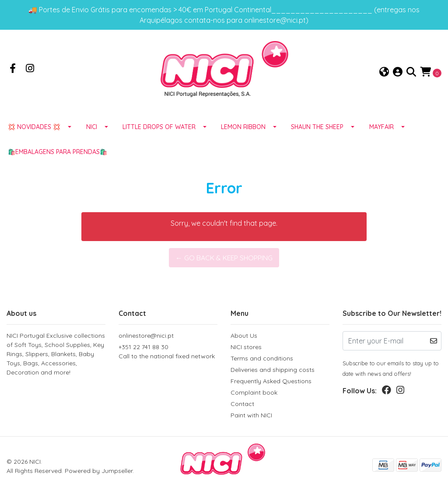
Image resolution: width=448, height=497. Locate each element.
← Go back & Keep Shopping (224, 259)
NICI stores (246, 349)
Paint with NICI (251, 417)
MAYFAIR (381, 128)
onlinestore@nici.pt (146, 337)
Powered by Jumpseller (99, 472)
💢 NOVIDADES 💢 (34, 128)
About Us (244, 337)
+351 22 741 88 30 (168, 354)
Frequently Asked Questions (271, 383)
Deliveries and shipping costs (273, 371)
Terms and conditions (262, 360)
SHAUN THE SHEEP (317, 128)
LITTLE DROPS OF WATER (159, 128)
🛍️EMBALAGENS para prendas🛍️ (58, 153)
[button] (384, 73)
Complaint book (254, 394)
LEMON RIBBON (243, 128)
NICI (92, 128)
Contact (242, 406)
